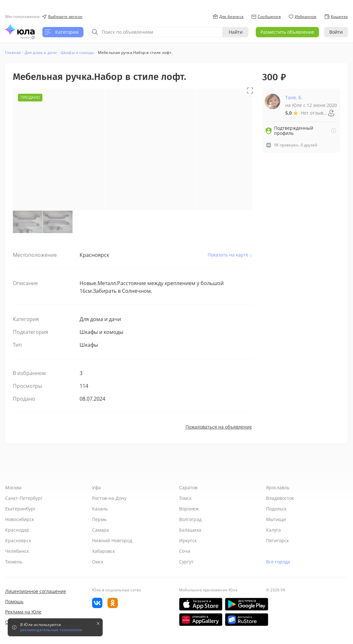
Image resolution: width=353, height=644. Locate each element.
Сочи (185, 551)
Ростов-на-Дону (109, 498)
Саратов (188, 487)
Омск (98, 562)
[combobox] (156, 32)
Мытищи (276, 519)
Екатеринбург (20, 509)
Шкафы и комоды (77, 52)
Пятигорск (277, 540)
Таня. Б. (294, 97)
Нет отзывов (314, 113)
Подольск (276, 509)
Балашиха (190, 530)
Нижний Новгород (112, 540)
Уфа (96, 487)
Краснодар (17, 530)
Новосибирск (20, 519)
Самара (100, 530)
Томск (185, 498)
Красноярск (18, 540)
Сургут (186, 562)
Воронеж (189, 509)
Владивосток (280, 498)
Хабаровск (103, 551)
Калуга (273, 530)
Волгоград (190, 519)
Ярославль (278, 487)
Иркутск (188, 540)
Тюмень (14, 562)
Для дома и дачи (41, 52)
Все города (278, 562)
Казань (100, 509)
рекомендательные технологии (51, 630)
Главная (13, 52)
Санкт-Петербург (24, 498)
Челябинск (17, 551)
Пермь (99, 519)
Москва (13, 487)
